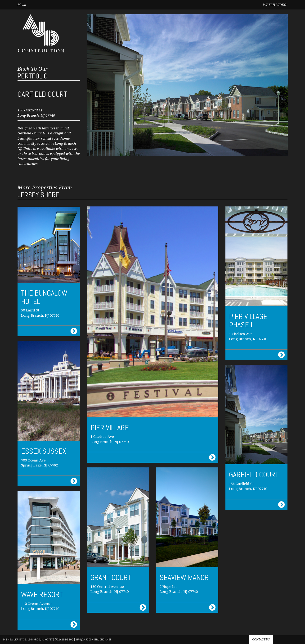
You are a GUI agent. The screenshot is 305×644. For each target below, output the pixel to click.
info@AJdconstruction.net (93, 639)
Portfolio (33, 73)
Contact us (261, 639)
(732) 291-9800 (64, 639)
